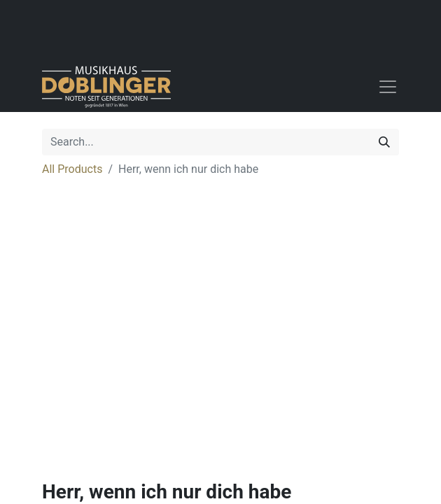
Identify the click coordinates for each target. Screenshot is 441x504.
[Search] (384, 142)
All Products (72, 169)
